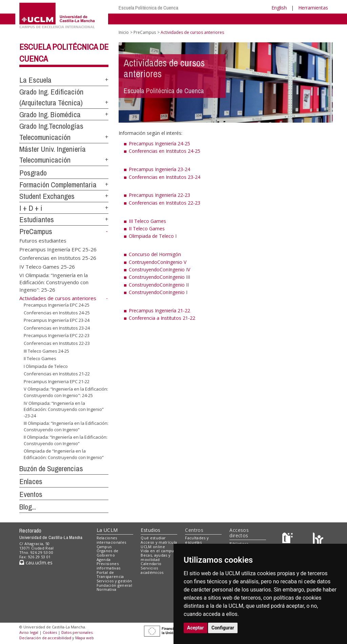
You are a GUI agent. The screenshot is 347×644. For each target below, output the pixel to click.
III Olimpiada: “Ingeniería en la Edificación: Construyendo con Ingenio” (66, 426)
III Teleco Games (147, 221)
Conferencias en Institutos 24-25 (57, 313)
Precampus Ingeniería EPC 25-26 (58, 249)
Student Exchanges (47, 196)
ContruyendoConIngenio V (158, 262)
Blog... (28, 507)
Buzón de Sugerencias (51, 469)
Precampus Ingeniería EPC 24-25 (57, 305)
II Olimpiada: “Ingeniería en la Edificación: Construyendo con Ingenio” (66, 440)
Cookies (50, 632)
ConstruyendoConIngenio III (159, 277)
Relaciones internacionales (111, 540)
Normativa (107, 589)
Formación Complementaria (58, 185)
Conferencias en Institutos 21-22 (57, 374)
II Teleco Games (40, 358)
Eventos (31, 494)
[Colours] (318, 539)
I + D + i (31, 208)
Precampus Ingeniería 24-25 (159, 143)
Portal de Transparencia (110, 575)
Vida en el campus (158, 551)
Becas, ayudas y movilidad (156, 557)
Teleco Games (149, 228)
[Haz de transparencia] (289, 539)
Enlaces (31, 481)
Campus (104, 547)
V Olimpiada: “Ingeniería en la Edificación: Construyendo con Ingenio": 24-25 (66, 392)
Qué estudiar (153, 538)
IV (187, 269)
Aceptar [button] (196, 628)
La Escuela (35, 80)
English (279, 8)
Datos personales (77, 632)
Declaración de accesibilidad (45, 638)
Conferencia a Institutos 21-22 (162, 318)
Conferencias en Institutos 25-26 (58, 258)
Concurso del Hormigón (155, 254)
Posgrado (33, 173)
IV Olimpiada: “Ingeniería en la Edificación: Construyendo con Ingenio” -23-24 (64, 409)
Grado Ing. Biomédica (50, 115)
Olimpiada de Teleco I (153, 236)
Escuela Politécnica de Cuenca (148, 8)
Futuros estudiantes (43, 241)
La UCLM (107, 530)
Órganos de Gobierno (108, 553)
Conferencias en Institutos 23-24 (57, 328)
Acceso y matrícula (159, 542)
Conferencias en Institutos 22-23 (57, 343)
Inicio (124, 32)
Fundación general (115, 585)
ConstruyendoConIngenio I (158, 292)
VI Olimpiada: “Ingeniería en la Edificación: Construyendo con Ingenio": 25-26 (54, 282)
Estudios (150, 530)
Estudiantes (37, 220)
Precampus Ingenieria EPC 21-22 (57, 381)
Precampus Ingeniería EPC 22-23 (57, 335)
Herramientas (313, 8)
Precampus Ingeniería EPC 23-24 (57, 320)
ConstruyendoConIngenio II (159, 285)
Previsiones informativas (109, 566)
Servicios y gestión (114, 581)
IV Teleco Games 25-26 (47, 266)
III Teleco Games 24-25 (46, 351)
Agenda (104, 559)
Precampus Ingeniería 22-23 (159, 195)
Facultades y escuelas (197, 540)
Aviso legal (29, 632)
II (131, 228)
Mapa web (85, 638)
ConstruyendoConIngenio (157, 269)
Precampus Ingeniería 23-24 (159, 169)
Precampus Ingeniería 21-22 (159, 310)
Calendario (151, 564)
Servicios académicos (152, 570)
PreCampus (36, 231)
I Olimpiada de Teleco (46, 366)
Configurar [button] (223, 628)
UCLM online (153, 547)
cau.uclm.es (36, 563)
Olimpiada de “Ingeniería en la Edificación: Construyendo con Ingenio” (64, 454)
